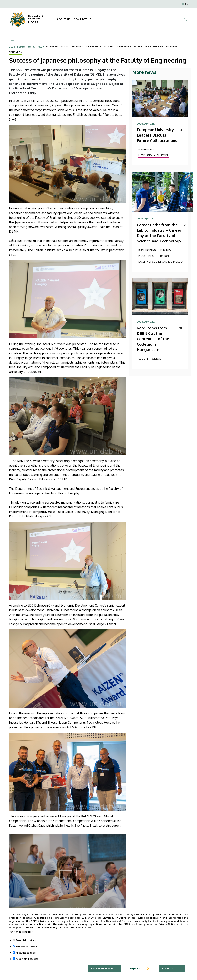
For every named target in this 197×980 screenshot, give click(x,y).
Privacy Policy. (50, 931)
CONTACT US (83, 19)
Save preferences (102, 972)
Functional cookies (26, 950)
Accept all (169, 972)
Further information (21, 936)
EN (187, 4)
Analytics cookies (26, 957)
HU (182, 4)
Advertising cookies (27, 963)
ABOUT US (64, 19)
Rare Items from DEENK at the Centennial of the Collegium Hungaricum (153, 339)
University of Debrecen (36, 17)
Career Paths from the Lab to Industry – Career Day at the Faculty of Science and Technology (159, 233)
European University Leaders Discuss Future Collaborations (157, 135)
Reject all (136, 972)
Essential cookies (26, 944)
